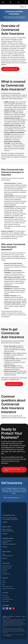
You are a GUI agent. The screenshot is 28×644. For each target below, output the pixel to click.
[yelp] (14, 608)
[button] (26, 2)
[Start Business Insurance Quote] (14, 470)
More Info (5, 522)
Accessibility (5, 616)
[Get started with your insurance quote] (12, 498)
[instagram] (7, 608)
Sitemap (8, 618)
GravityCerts (9, 636)
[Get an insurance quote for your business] (10, 69)
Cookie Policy (18, 616)
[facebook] (4, 608)
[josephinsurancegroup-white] (8, 504)
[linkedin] (10, 608)
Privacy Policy (11, 616)
